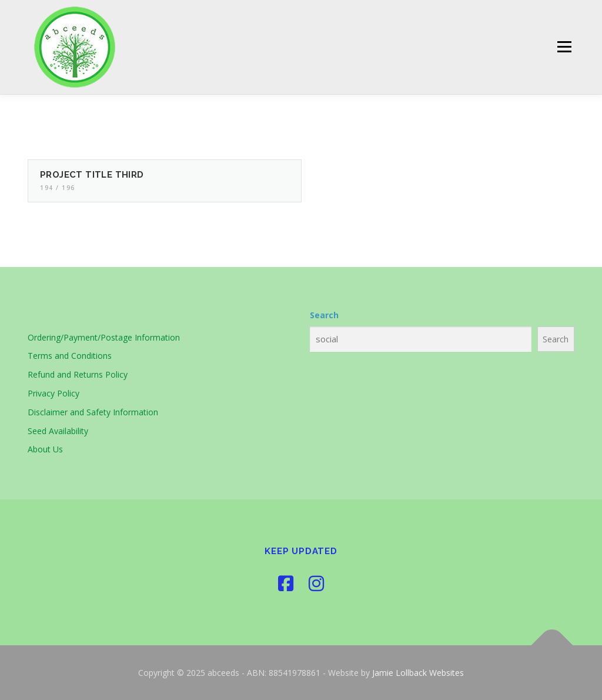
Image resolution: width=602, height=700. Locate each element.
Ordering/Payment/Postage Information (104, 337)
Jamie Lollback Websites (418, 673)
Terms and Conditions (70, 356)
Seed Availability (58, 431)
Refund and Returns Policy (78, 374)
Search (324, 315)
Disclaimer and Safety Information (93, 412)
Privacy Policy (53, 393)
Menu (564, 47)
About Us (45, 449)
